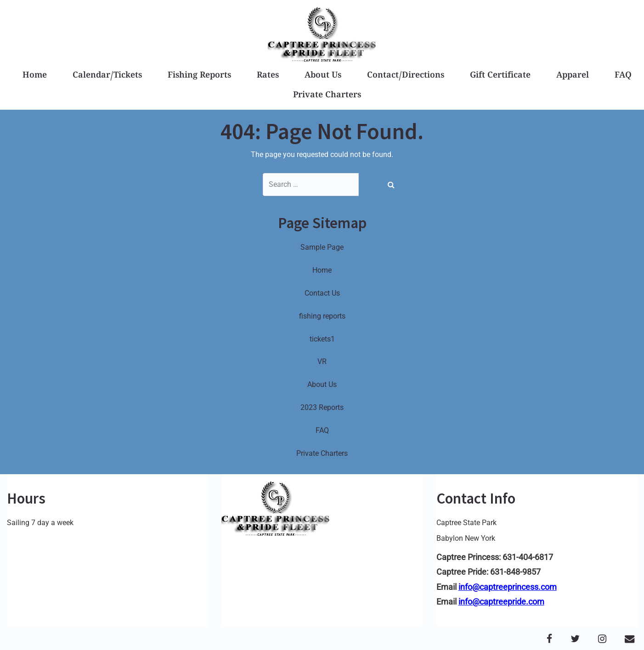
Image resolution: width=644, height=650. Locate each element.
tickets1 (322, 339)
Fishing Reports (199, 76)
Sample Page (322, 247)
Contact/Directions (406, 76)
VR (322, 361)
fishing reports (322, 316)
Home (35, 76)
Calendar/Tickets (107, 76)
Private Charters (327, 96)
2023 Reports (322, 407)
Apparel (573, 76)
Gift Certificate (500, 76)
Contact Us (322, 293)
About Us (323, 76)
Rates (268, 76)
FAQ (623, 76)
